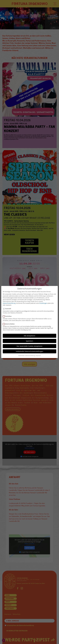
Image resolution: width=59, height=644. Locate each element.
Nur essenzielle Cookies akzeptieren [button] (30, 345)
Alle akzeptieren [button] (29, 335)
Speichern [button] (29, 340)
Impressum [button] (38, 355)
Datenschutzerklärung (9, 303)
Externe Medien (10, 323)
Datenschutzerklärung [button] (30, 355)
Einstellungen (43, 303)
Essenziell (8, 308)
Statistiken (8, 316)
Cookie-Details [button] (21, 355)
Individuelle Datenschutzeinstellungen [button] (29, 351)
